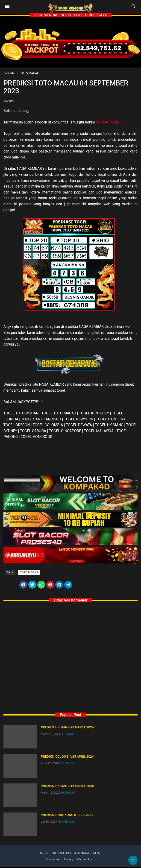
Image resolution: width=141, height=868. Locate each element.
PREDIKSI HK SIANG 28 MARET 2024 (67, 728)
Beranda (9, 73)
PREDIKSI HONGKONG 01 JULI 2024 (67, 815)
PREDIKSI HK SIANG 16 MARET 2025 (67, 786)
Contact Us (85, 860)
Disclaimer (53, 860)
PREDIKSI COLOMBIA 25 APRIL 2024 (67, 757)
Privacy (68, 860)
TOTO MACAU (30, 73)
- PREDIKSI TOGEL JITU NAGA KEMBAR (76, 854)
